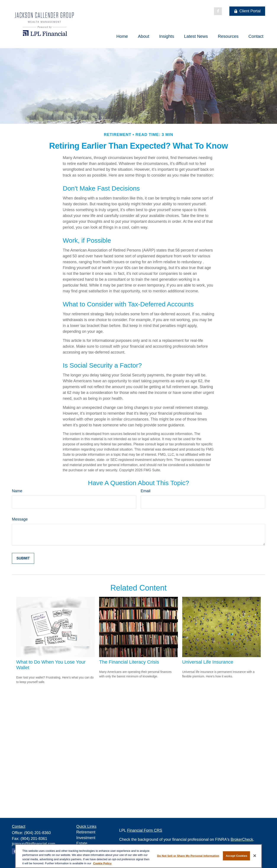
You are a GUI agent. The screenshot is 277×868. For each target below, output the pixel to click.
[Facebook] (218, 11)
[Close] (255, 856)
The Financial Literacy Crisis (129, 662)
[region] (138, 856)
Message (20, 519)
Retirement (86, 832)
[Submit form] (23, 558)
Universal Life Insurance (208, 662)
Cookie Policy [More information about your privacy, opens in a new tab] (102, 863)
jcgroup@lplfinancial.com (34, 844)
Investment (86, 838)
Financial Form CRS (145, 830)
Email (146, 491)
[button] (122, 36)
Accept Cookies (236, 856)
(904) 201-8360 (38, 833)
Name (17, 491)
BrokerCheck (242, 839)
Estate (82, 843)
